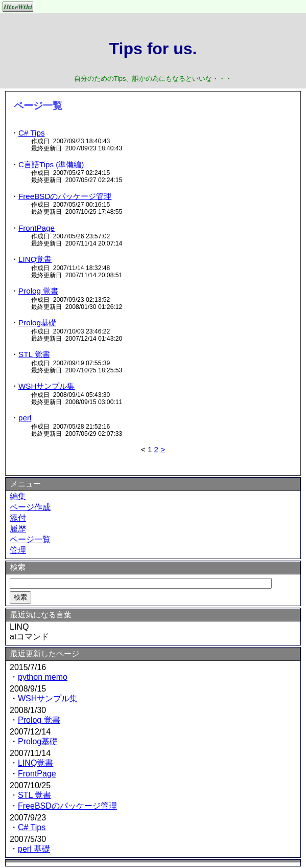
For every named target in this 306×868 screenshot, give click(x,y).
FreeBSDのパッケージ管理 (65, 196)
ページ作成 (30, 507)
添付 (18, 518)
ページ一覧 (30, 539)
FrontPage (37, 228)
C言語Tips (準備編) (51, 164)
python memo (43, 677)
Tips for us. (153, 49)
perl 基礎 (34, 849)
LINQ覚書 (35, 259)
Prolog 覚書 (38, 291)
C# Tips (32, 133)
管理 (18, 550)
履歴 (18, 529)
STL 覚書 (34, 354)
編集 (18, 496)
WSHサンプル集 (46, 386)
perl (25, 418)
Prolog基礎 (37, 322)
